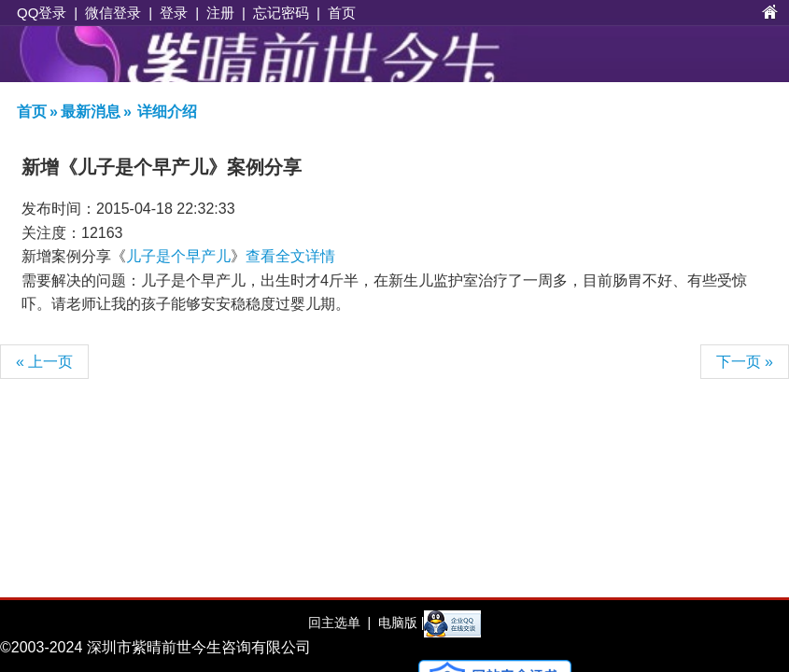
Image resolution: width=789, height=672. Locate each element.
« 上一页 (44, 362)
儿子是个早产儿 (178, 256)
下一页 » (745, 362)
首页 (342, 13)
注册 (220, 13)
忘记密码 (281, 13)
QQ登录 (42, 13)
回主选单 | (339, 623)
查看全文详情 (290, 256)
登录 (174, 13)
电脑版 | (399, 623)
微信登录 (113, 13)
